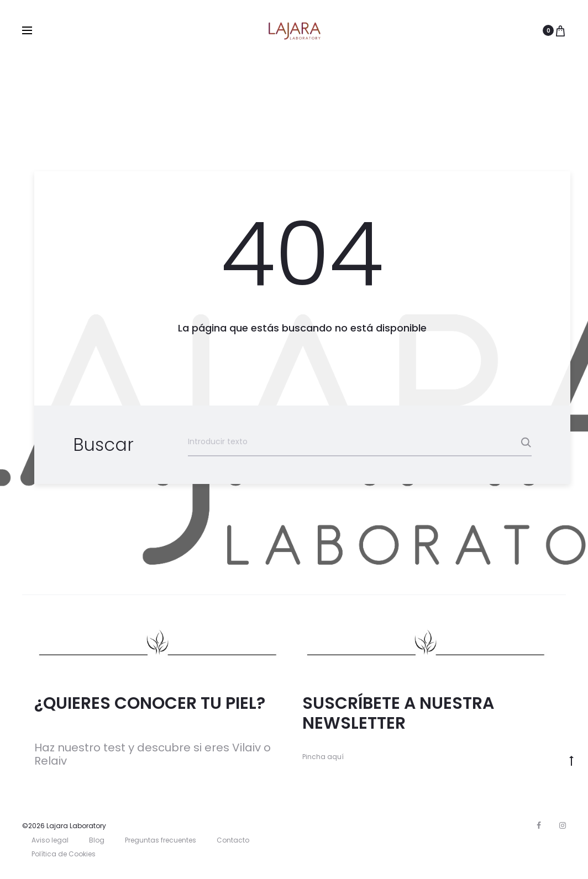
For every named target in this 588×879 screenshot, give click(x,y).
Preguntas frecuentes (161, 840)
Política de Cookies (64, 854)
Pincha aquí (323, 757)
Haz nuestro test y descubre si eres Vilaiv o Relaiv (153, 754)
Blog (97, 840)
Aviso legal (50, 840)
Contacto (233, 840)
